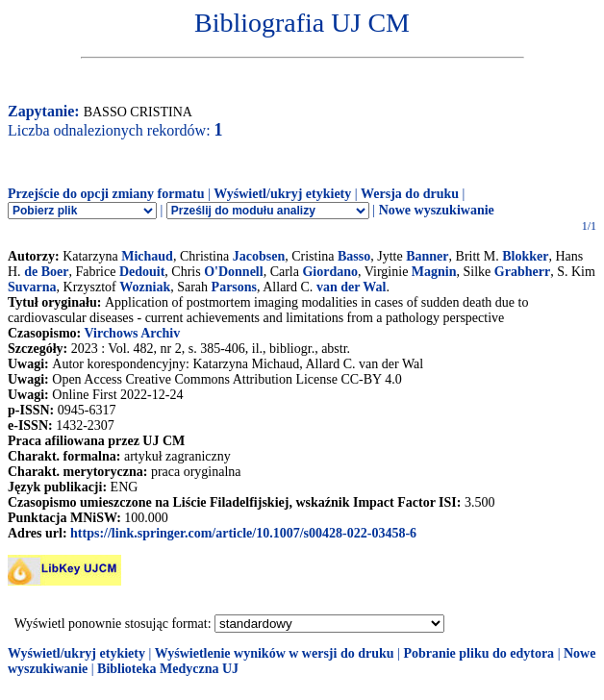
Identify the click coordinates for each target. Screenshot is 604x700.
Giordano (330, 272)
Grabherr (522, 272)
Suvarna (32, 287)
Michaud (147, 256)
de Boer (46, 272)
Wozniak (145, 287)
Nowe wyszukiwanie (437, 210)
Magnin (434, 272)
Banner (427, 256)
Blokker (525, 256)
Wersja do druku (410, 194)
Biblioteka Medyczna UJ (168, 669)
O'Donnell (233, 272)
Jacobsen (259, 256)
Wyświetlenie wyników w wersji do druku (275, 653)
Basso (354, 256)
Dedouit (142, 272)
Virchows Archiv (132, 333)
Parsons (234, 287)
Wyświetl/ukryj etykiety (282, 194)
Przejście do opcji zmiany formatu (106, 194)
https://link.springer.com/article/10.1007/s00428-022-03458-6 (243, 533)
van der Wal (352, 287)
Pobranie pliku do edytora (478, 653)
